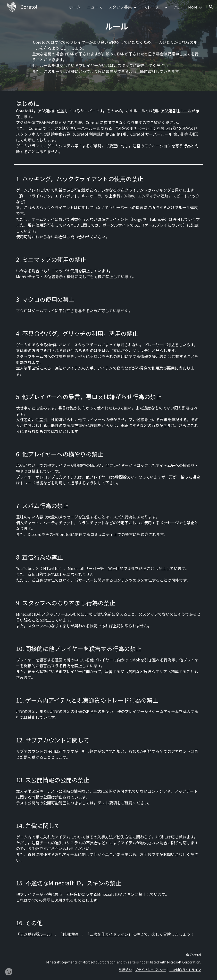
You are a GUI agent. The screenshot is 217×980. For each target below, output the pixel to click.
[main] (117, 25)
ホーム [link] (75, 7)
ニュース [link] (95, 7)
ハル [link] (178, 7)
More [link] (193, 7)
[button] (211, 7)
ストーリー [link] (153, 7)
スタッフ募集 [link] (120, 7)
